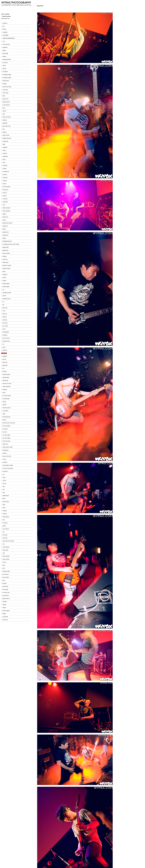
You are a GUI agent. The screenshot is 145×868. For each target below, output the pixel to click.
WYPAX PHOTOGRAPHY (17, 4)
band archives (15, 16)
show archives (13, 14)
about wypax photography (13, 19)
